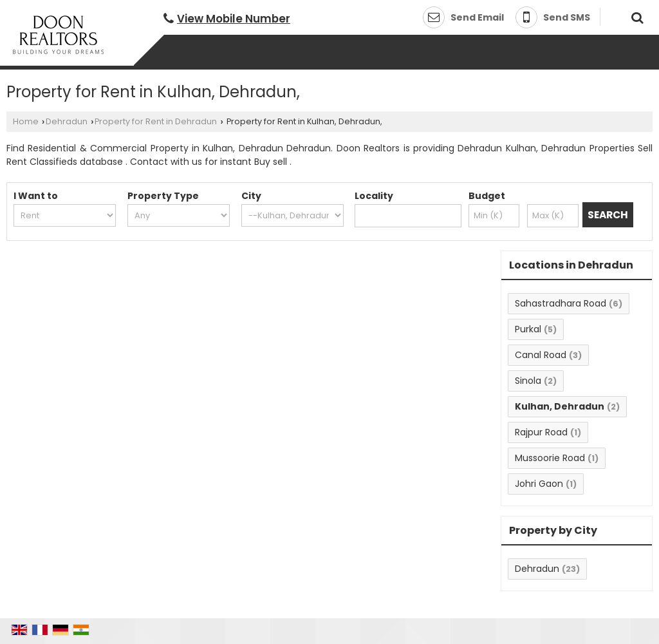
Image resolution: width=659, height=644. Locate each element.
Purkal (528, 329)
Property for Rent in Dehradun (156, 121)
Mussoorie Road (550, 458)
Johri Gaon (539, 484)
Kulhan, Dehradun (560, 406)
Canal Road (541, 355)
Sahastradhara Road (561, 303)
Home (26, 121)
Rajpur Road (541, 432)
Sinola (528, 381)
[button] (234, 19)
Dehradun (67, 121)
